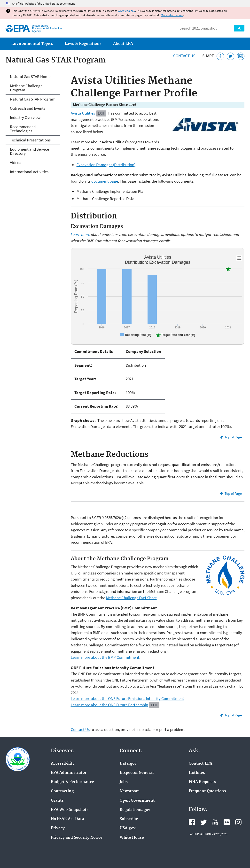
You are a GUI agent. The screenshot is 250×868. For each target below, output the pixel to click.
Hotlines (197, 773)
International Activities (29, 172)
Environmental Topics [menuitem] (32, 44)
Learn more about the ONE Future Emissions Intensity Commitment (127, 698)
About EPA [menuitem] (123, 44)
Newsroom (130, 791)
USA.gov (128, 828)
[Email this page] (241, 56)
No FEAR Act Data (67, 819)
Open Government (137, 801)
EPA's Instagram (238, 822)
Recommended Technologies (23, 129)
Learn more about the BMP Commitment (105, 657)
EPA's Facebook (192, 822)
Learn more (80, 234)
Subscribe (129, 819)
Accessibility (63, 764)
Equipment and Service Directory (29, 151)
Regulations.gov (135, 810)
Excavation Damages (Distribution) (106, 165)
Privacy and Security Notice (77, 838)
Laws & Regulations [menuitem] (83, 44)
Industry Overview (25, 117)
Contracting (62, 791)
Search (239, 28)
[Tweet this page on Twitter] (230, 56)
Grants (57, 801)
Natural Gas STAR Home (30, 77)
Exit (101, 113)
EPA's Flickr (227, 822)
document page (105, 181)
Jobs (124, 782)
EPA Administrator (69, 773)
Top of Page (233, 437)
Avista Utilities (83, 113)
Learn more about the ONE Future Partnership (109, 705)
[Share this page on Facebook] (220, 56)
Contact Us (184, 56)
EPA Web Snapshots (70, 810)
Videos (16, 163)
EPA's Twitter (203, 822)
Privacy (58, 828)
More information (172, 15)
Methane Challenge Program (26, 88)
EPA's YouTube (215, 822)
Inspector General (137, 773)
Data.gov (128, 764)
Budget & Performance (72, 782)
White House (132, 838)
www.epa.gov (127, 11)
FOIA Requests (202, 782)
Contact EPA (200, 764)
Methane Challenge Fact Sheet (131, 598)
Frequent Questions (207, 791)
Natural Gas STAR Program (33, 99)
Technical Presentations (30, 140)
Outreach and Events (28, 108)
